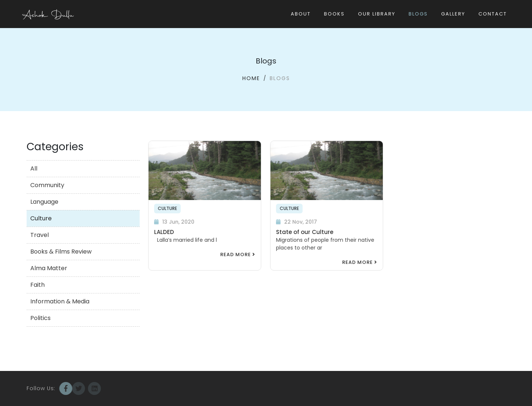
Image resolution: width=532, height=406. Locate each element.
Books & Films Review (61, 252)
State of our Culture (304, 232)
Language (44, 202)
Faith (37, 285)
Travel (40, 235)
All (34, 168)
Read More (237, 254)
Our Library (377, 14)
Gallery (453, 14)
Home (251, 78)
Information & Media (60, 301)
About (301, 14)
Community (47, 185)
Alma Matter (49, 268)
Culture (41, 218)
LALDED (164, 232)
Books (334, 14)
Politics (40, 318)
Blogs (418, 14)
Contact (493, 14)
